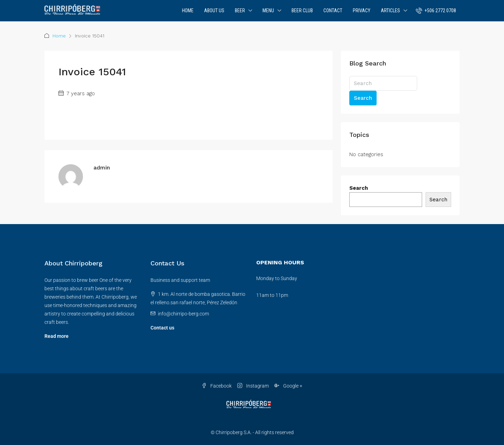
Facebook (217, 386)
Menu (268, 11)
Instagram (253, 386)
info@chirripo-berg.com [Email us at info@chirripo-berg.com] (183, 314)
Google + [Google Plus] (288, 386)
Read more (57, 336)
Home (188, 11)
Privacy (362, 11)
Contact (333, 11)
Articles (390, 11)
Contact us (162, 328)
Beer (240, 11)
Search (363, 98)
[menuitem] (436, 11)
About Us (214, 11)
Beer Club (302, 11)
